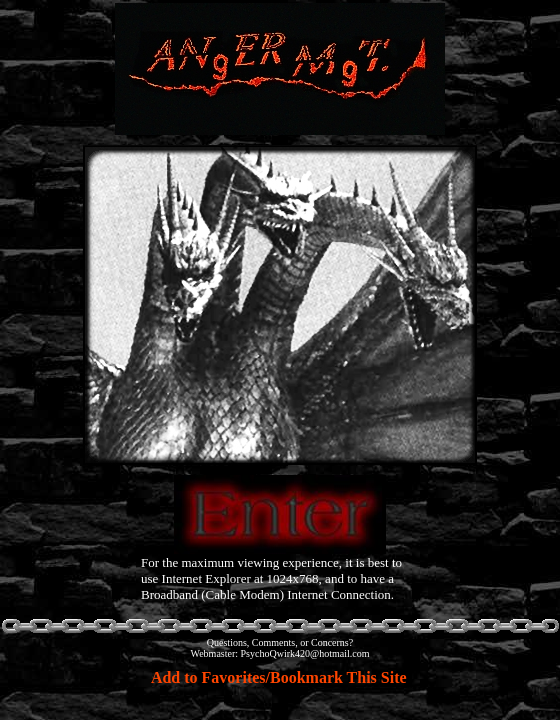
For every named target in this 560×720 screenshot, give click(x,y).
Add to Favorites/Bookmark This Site (279, 677)
